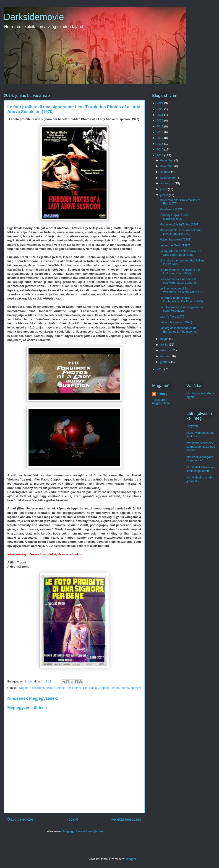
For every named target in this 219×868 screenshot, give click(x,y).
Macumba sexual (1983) (175, 239)
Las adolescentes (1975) (176, 322)
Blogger (131, 859)
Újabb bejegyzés (20, 819)
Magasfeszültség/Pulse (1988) (179, 224)
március (166, 350)
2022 (160, 109)
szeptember (169, 178)
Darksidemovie (34, 17)
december (167, 160)
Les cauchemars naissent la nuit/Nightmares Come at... (179, 281)
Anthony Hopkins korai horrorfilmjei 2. (174, 217)
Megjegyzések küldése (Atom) (83, 831)
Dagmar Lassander (31, 688)
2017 (160, 138)
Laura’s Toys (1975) (172, 316)
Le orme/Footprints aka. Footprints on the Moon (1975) (181, 300)
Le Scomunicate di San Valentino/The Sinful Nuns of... (181, 290)
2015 (160, 149)
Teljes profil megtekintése (161, 401)
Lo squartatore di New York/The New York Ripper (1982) (180, 253)
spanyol (136, 688)
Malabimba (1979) (171, 209)
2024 (160, 103)
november (167, 166)
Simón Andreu (120, 688)
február (166, 356)
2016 (160, 144)
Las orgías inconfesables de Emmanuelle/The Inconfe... (179, 330)
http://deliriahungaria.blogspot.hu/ (200, 459)
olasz (78, 688)
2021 (160, 115)
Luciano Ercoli (64, 688)
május (165, 339)
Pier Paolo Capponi (96, 688)
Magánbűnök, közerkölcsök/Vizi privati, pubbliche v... (180, 232)
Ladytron (192, 426)
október (166, 172)
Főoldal (72, 819)
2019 (160, 126)
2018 (160, 132)
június (165, 195)
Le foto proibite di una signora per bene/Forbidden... (182, 309)
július (164, 189)
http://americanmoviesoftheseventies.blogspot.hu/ (201, 447)
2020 (160, 120)
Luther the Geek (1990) (175, 245)
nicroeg (162, 394)
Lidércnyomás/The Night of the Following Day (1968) (180, 272)
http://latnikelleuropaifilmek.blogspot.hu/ (201, 469)
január (165, 362)
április (165, 345)
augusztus (168, 183)
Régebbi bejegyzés (126, 819)
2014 (160, 155)
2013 (160, 369)
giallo (49, 688)
